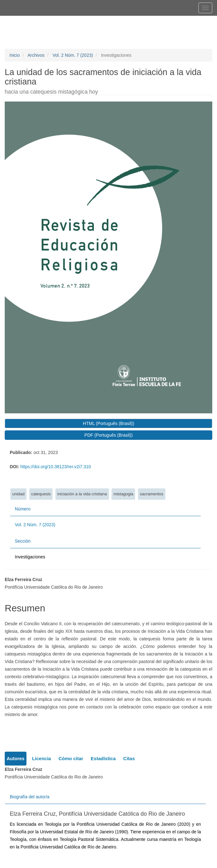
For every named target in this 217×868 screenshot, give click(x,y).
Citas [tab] (129, 758)
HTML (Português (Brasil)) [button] (108, 423)
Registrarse (132, 21)
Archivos (36, 55)
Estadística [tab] (103, 758)
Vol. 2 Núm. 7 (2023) (73, 55)
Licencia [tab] (42, 758)
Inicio (15, 55)
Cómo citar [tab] (71, 758)
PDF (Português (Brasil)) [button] (108, 435)
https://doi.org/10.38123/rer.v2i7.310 (55, 467)
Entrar (159, 21)
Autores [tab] (16, 758)
